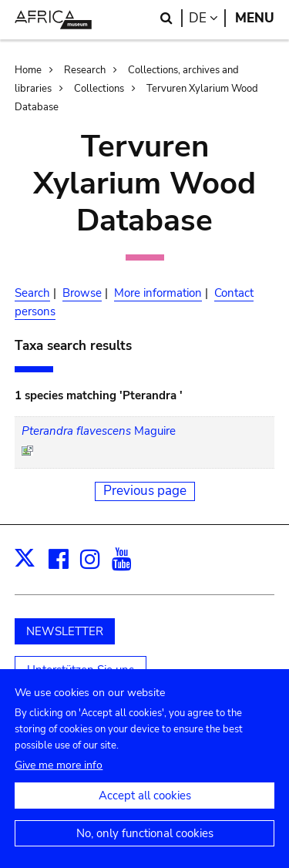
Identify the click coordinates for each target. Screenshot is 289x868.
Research (85, 70)
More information (158, 293)
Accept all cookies (145, 811)
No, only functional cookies (145, 849)
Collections (99, 89)
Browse (82, 293)
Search (32, 293)
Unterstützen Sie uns (81, 670)
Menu (255, 18)
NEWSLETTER (65, 631)
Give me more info (59, 781)
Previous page (145, 491)
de (207, 18)
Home (28, 70)
